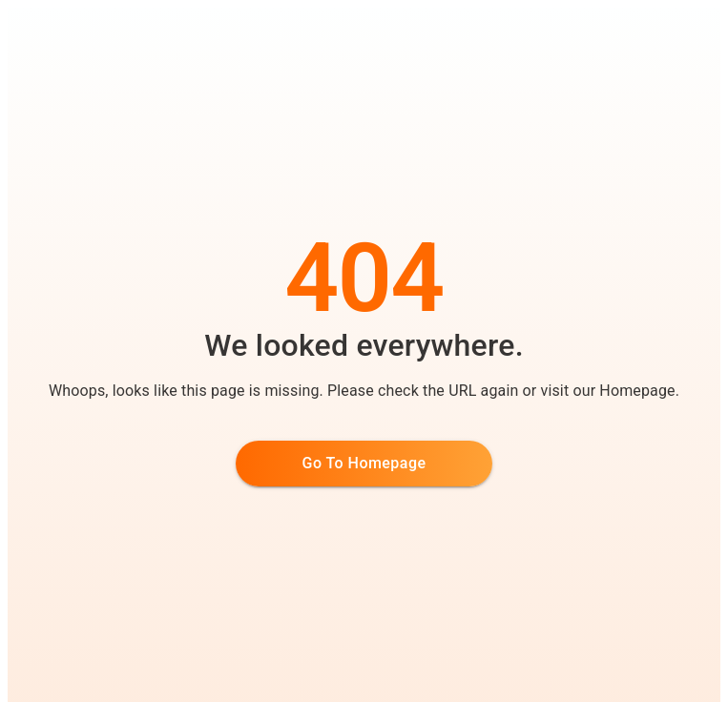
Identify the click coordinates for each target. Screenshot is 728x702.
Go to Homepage (364, 463)
